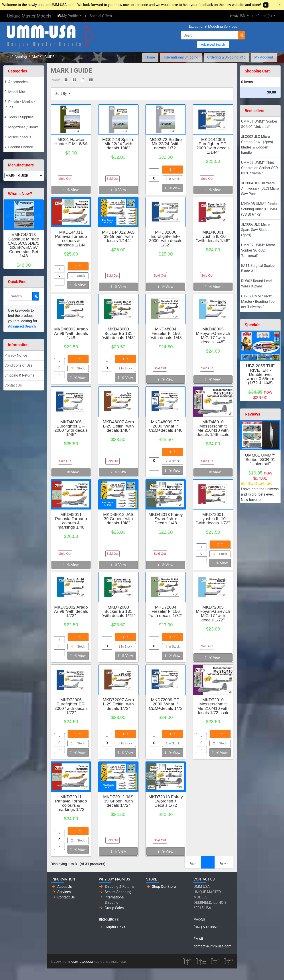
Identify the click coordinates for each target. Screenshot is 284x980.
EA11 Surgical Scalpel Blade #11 (258, 268)
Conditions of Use (18, 365)
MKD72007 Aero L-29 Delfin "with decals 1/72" (118, 704)
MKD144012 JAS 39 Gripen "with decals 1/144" (118, 236)
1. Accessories (16, 82)
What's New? (20, 194)
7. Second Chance (19, 147)
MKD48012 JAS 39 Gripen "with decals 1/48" (118, 519)
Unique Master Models (29, 16)
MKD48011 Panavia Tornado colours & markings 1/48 (71, 521)
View (71, 190)
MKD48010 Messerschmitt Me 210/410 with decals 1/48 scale (213, 428)
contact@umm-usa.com (212, 946)
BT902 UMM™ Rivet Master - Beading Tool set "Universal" (258, 302)
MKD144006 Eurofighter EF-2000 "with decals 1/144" (213, 146)
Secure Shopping (118, 892)
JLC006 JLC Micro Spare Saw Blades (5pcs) (256, 230)
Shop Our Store (164, 887)
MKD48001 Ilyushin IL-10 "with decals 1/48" (213, 236)
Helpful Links (115, 927)
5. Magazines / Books (22, 127)
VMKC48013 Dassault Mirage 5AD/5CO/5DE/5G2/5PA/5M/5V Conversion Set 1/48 (24, 245)
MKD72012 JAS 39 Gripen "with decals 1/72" (118, 801)
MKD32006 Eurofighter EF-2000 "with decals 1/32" (166, 239)
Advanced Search (213, 45)
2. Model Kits (15, 92)
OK (266, 5)
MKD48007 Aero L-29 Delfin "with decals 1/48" (118, 426)
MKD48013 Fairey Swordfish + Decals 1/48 (166, 519)
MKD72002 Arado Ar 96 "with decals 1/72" (71, 611)
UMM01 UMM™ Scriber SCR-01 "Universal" (259, 124)
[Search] (210, 35)
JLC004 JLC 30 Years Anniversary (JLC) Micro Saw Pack (260, 188)
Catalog (21, 57)
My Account (264, 57)
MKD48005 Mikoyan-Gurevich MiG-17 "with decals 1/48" (213, 335)
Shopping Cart (257, 71)
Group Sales (114, 908)
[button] (69, 16)
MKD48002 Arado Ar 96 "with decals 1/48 (71, 333)
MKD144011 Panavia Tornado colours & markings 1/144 (71, 239)
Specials (253, 325)
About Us (64, 887)
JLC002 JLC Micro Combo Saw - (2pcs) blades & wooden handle (257, 145)
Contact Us (13, 385)
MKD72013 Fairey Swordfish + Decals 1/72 (166, 801)
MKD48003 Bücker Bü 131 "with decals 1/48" (118, 333)
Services (64, 892)
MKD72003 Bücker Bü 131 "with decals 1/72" (118, 611)
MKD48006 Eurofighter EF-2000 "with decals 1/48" (71, 428)
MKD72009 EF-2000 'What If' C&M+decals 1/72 (166, 704)
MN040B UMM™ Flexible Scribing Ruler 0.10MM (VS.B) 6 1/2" (260, 209)
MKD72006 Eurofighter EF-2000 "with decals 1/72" (71, 706)
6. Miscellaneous (18, 137)
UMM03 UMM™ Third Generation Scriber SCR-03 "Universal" (260, 168)
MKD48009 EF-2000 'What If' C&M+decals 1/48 (166, 426)
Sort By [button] (61, 94)
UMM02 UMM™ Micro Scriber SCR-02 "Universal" (258, 250)
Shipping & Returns (19, 375)
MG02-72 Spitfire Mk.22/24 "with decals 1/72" (166, 144)
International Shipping (181, 57)
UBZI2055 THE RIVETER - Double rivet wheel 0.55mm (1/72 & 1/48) (260, 374)
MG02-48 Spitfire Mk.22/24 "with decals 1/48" (118, 144)
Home (150, 57)
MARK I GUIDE (43, 57)
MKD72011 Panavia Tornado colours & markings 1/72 (71, 803)
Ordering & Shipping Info (226, 57)
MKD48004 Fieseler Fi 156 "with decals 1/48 (166, 333)
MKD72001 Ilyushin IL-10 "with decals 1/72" (213, 519)
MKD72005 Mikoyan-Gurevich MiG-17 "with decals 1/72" (213, 614)
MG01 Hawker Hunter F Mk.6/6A (71, 142)
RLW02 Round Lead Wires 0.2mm (256, 284)
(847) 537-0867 (206, 927)
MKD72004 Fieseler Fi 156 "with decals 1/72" (166, 611)
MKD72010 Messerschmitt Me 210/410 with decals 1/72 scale (213, 706)
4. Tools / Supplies (19, 117)
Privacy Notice (16, 355)
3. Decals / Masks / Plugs (20, 104)
